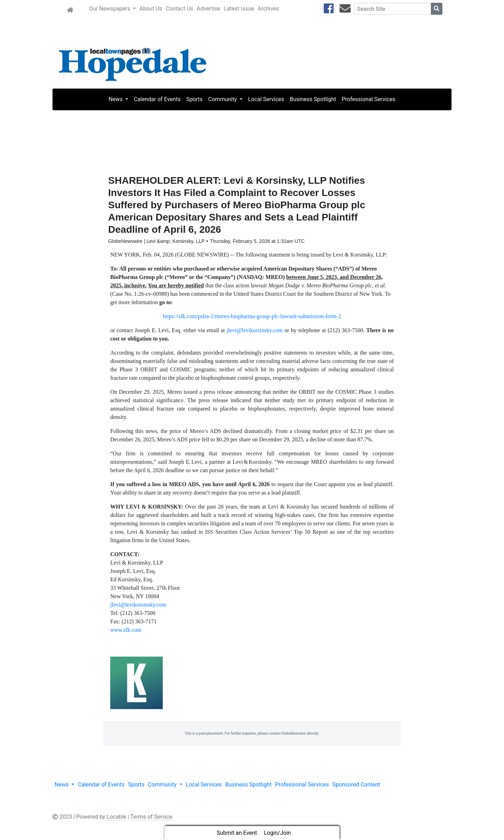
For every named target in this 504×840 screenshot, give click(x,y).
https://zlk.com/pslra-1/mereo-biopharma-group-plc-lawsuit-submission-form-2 (252, 318)
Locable (117, 818)
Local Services (266, 99)
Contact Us (179, 9)
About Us (151, 9)
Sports (194, 99)
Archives (268, 9)
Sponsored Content (356, 786)
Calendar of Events (157, 99)
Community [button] (223, 99)
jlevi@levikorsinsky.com (255, 332)
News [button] (116, 99)
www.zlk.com (126, 631)
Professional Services (369, 99)
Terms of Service (151, 818)
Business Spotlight (313, 99)
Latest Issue (239, 9)
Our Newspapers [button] (110, 9)
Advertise (208, 9)
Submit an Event (237, 833)
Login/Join (277, 833)
